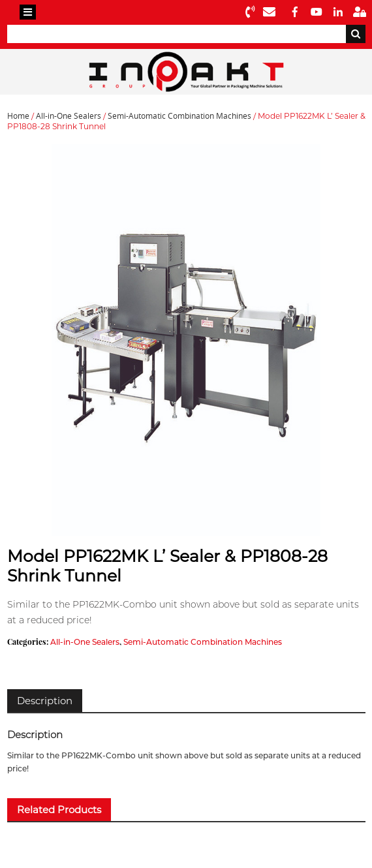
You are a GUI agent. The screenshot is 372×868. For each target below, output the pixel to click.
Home (18, 116)
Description (45, 701)
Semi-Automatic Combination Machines (179, 116)
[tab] (45, 701)
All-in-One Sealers (69, 116)
